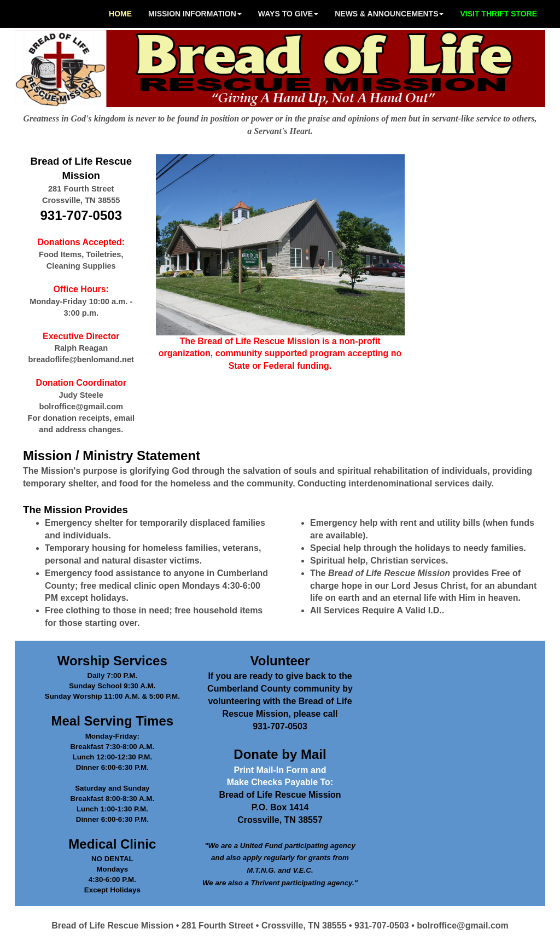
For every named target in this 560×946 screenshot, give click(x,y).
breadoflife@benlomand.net (81, 359)
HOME (120, 14)
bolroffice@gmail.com (81, 407)
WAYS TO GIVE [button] (288, 14)
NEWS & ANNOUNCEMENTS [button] (389, 14)
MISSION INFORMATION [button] (195, 14)
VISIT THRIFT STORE (498, 14)
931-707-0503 (81, 215)
